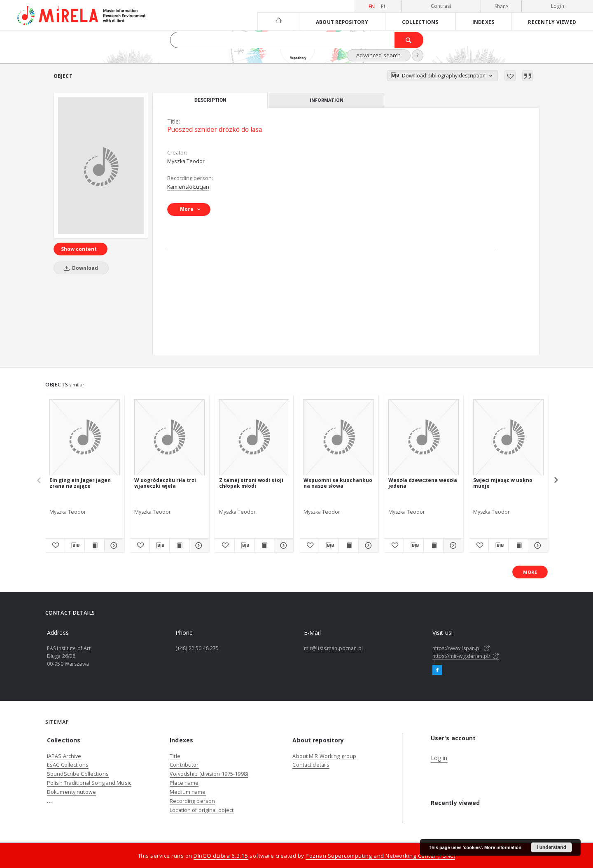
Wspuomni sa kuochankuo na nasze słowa (338, 483)
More (530, 572)
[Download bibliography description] (75, 545)
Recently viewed (552, 22)
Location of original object (202, 810)
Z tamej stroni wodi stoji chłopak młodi (251, 483)
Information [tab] (327, 100)
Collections (420, 22)
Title (175, 756)
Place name (184, 783)
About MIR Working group (324, 756)
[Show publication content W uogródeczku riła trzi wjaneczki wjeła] (179, 545)
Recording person (192, 801)
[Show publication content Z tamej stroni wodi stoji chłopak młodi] (264, 545)
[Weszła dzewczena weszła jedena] (424, 438)
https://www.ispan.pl (461, 648)
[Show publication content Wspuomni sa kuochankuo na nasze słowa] (349, 545)
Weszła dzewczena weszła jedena (423, 483)
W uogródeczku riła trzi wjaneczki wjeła (165, 483)
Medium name (188, 792)
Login (558, 6)
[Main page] (278, 21)
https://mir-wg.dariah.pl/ (466, 656)
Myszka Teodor (186, 161)
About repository (342, 22)
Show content (79, 249)
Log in (439, 758)
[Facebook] (437, 670)
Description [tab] (210, 100)
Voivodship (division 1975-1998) (209, 774)
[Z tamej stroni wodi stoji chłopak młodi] (254, 438)
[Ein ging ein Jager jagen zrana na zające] (85, 438)
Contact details (311, 765)
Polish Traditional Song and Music (89, 783)
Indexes (483, 22)
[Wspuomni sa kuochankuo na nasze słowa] (339, 438)
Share (501, 7)
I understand (551, 847)
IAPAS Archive (64, 756)
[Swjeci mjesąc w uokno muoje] (508, 438)
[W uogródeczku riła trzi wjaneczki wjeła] (169, 438)
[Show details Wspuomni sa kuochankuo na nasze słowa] (367, 545)
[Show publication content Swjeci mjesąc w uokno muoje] (518, 545)
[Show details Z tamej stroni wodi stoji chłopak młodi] (283, 545)
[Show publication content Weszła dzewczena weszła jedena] (433, 545)
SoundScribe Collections (78, 774)
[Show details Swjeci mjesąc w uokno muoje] (537, 545)
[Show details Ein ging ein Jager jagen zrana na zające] (113, 545)
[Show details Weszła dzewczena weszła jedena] (452, 545)
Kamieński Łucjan (188, 187)
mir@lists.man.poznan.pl (333, 648)
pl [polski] (384, 6)
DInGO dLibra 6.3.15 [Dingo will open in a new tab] (221, 856)
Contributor (184, 765)
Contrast (441, 6)
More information (503, 847)
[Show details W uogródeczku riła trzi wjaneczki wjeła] (198, 545)
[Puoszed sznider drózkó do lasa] (101, 166)
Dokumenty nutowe (71, 792)
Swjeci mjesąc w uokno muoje (503, 483)
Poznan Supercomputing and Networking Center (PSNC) (380, 856)
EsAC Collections (68, 765)
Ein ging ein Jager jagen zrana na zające (80, 483)
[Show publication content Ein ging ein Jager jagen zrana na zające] (95, 545)
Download (79, 268)
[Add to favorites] (510, 76)
